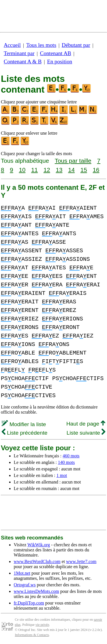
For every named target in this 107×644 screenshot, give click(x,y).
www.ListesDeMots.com (36, 591)
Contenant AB (55, 53)
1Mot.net (22, 573)
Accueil (12, 45)
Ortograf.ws (25, 585)
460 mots (71, 456)
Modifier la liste (24, 424)
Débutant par (76, 45)
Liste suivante (86, 433)
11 (34, 170)
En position (60, 62)
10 (22, 170)
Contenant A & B (23, 62)
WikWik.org (39, 545)
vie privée (42, 625)
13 (59, 170)
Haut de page (86, 424)
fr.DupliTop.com (29, 603)
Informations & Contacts (32, 635)
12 (47, 170)
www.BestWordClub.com (37, 561)
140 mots (66, 462)
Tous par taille (73, 161)
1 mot (62, 475)
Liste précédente (25, 433)
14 (71, 170)
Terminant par (19, 53)
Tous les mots (41, 45)
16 (96, 170)
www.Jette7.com (81, 561)
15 (84, 170)
